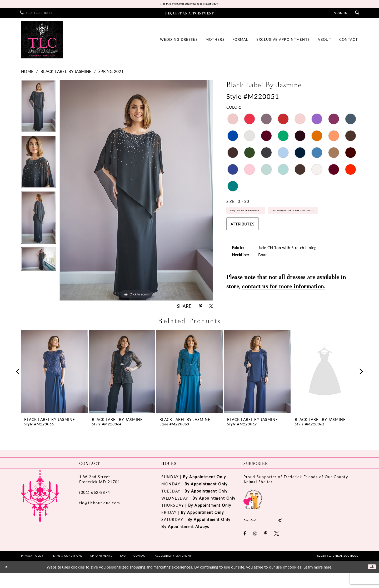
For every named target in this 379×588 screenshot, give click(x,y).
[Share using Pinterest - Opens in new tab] (201, 307)
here (328, 582)
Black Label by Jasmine (66, 72)
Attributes (243, 243)
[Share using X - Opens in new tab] (211, 307)
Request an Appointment (255, 214)
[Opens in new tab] (253, 511)
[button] (341, 14)
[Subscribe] (295, 534)
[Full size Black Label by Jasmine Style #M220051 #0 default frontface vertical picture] (136, 192)
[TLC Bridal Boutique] (42, 41)
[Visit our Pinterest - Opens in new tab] (266, 548)
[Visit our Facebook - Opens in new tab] (245, 548)
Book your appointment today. (207, 4)
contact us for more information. (283, 306)
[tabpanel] (38, 109)
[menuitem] (36, 14)
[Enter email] (270, 534)
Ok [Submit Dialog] (370, 582)
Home (27, 72)
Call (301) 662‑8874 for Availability (263, 228)
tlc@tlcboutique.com (100, 515)
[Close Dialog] (8, 582)
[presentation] (54, 384)
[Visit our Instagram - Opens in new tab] (255, 548)
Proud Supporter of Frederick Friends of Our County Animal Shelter (296, 492)
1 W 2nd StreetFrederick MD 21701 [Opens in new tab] (100, 492)
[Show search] (357, 14)
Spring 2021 (111, 72)
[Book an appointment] (189, 14)
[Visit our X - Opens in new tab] (277, 548)
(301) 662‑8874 (95, 505)
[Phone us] (36, 14)
